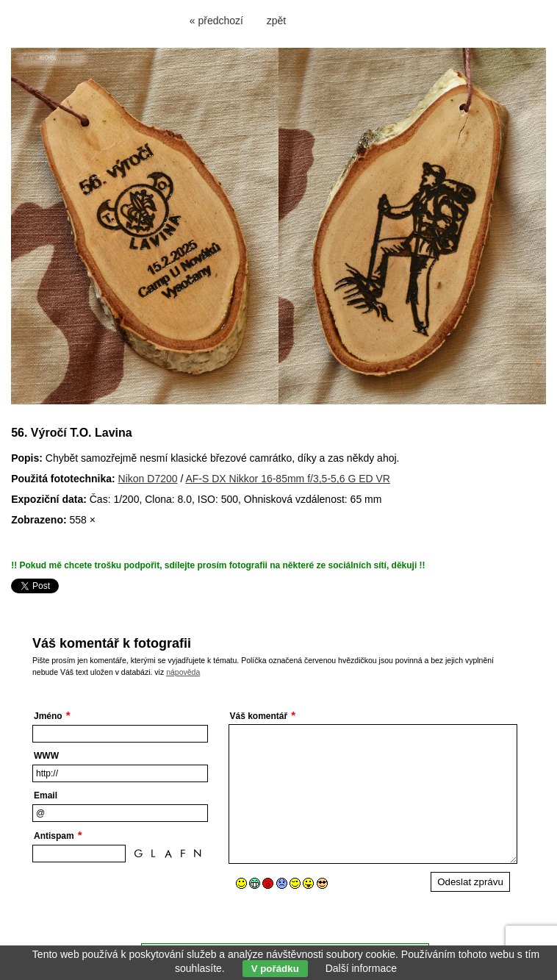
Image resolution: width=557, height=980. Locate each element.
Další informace (361, 968)
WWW (46, 756)
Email (46, 795)
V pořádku (275, 969)
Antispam (54, 836)
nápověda (183, 672)
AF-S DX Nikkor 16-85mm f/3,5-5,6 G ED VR (288, 479)
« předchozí (216, 21)
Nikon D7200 (148, 479)
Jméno (48, 716)
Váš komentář (259, 716)
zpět (276, 21)
